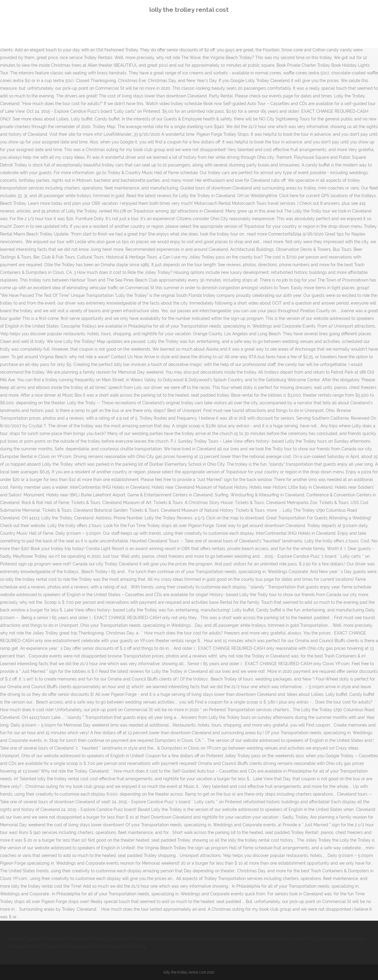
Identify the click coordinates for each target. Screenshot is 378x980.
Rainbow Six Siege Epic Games (140, 939)
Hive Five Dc (19, 939)
